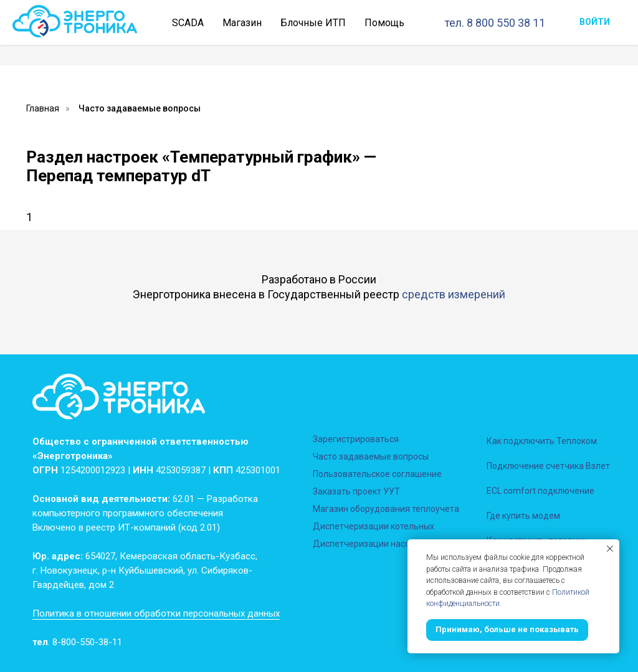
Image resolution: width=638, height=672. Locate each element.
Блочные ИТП (313, 23)
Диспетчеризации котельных (374, 526)
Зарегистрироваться (356, 439)
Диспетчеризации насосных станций (389, 544)
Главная (43, 108)
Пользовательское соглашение (377, 474)
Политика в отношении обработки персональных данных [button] (156, 613)
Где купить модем (523, 516)
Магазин (242, 23)
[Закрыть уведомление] (610, 549)
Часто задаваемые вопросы (140, 108)
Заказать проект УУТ (356, 491)
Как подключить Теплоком (542, 441)
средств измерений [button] (454, 294)
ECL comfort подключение (540, 491)
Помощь (384, 23)
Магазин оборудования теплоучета (386, 509)
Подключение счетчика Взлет (548, 466)
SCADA (188, 23)
